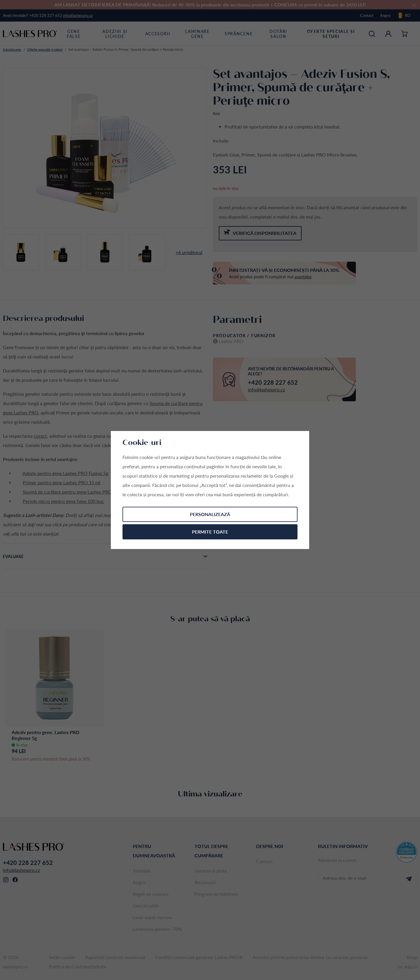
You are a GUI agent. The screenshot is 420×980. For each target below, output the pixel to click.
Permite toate (210, 532)
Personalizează (210, 514)
